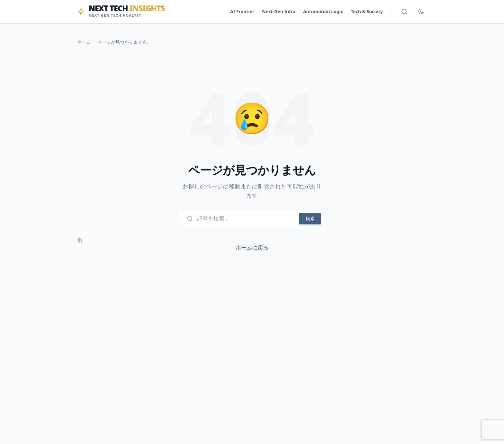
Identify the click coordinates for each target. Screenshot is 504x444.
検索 (310, 218)
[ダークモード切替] (421, 12)
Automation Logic (323, 11)
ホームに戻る (173, 244)
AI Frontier (242, 11)
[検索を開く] (404, 12)
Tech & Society (367, 11)
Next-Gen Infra (279, 11)
